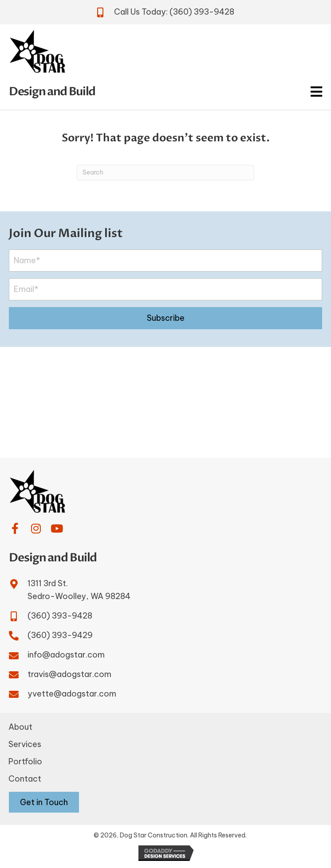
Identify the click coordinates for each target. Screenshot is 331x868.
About (20, 727)
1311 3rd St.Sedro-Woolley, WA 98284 (79, 590)
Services (25, 744)
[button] (165, 318)
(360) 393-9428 (202, 12)
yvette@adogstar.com (72, 694)
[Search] (165, 173)
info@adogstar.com (66, 655)
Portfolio (25, 761)
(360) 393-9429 (60, 635)
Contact (25, 779)
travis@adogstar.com (69, 674)
